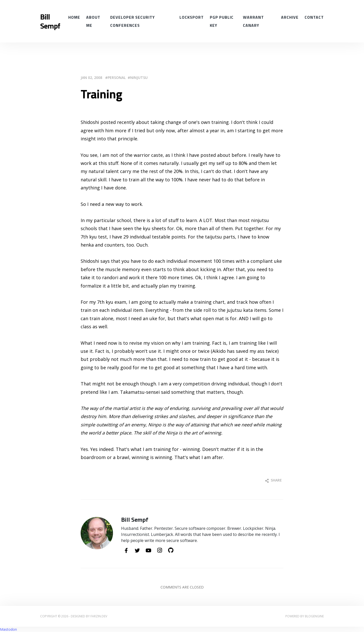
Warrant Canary (253, 21)
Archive (290, 17)
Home (74, 17)
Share (274, 480)
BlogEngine (314, 616)
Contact (314, 17)
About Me (93, 21)
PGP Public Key (222, 21)
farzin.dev (99, 616)
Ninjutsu (139, 78)
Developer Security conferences (132, 21)
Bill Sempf (50, 21)
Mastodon (8, 629)
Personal (117, 78)
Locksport (192, 17)
